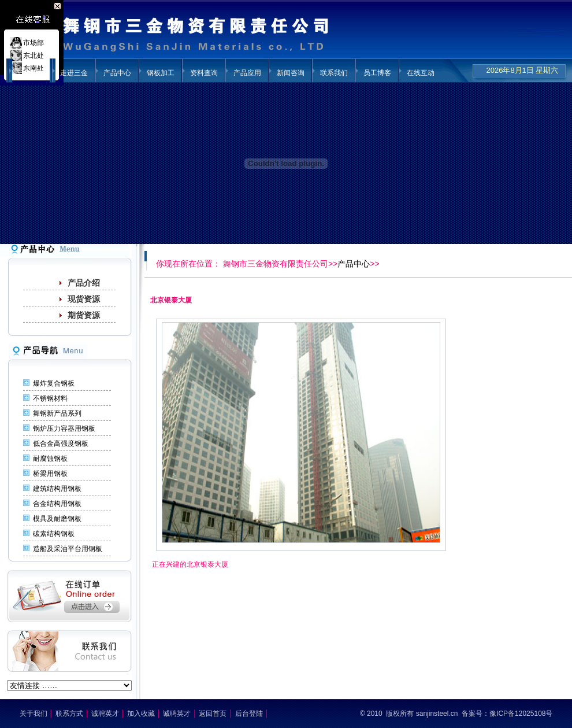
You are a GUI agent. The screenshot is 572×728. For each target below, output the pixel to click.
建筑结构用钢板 (57, 489)
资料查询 (204, 73)
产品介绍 (84, 283)
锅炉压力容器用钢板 (64, 428)
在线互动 (421, 73)
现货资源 (84, 299)
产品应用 (247, 73)
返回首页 (213, 714)
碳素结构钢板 (54, 534)
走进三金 (74, 73)
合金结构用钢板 (57, 504)
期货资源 (84, 315)
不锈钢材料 (50, 398)
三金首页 (31, 73)
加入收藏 (141, 714)
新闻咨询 (291, 73)
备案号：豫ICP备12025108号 (507, 714)
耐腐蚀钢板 (50, 459)
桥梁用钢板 (50, 474)
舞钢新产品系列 (57, 413)
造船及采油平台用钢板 (68, 549)
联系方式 (69, 714)
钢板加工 (161, 73)
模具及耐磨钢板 (57, 519)
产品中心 (117, 73)
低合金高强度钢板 (61, 444)
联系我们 (334, 73)
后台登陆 (249, 714)
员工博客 (377, 73)
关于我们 (34, 714)
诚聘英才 (105, 714)
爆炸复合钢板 (54, 383)
